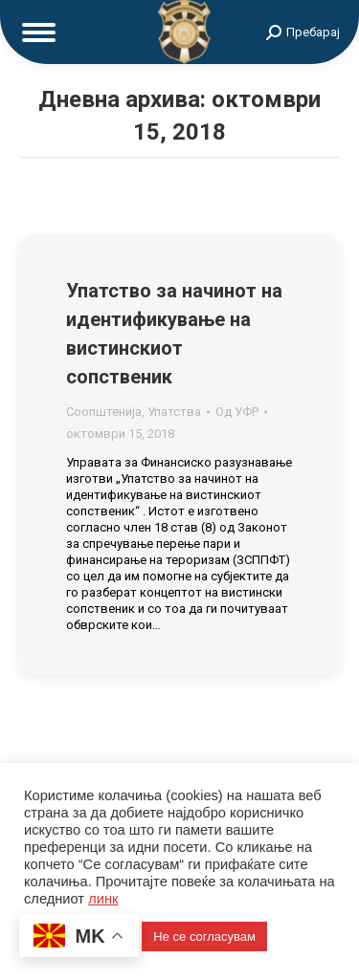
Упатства (174, 412)
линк (103, 899)
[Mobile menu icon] (39, 33)
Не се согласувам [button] (204, 936)
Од (237, 412)
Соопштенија (104, 412)
